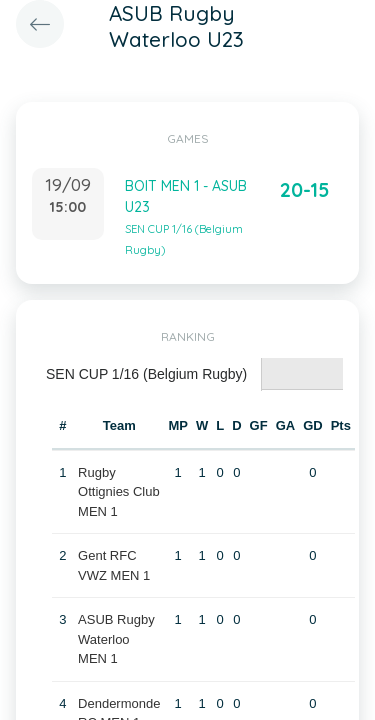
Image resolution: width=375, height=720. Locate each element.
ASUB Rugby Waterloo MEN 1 (116, 639)
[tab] (147, 374)
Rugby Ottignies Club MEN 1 (119, 492)
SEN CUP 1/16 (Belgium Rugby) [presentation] (146, 374)
